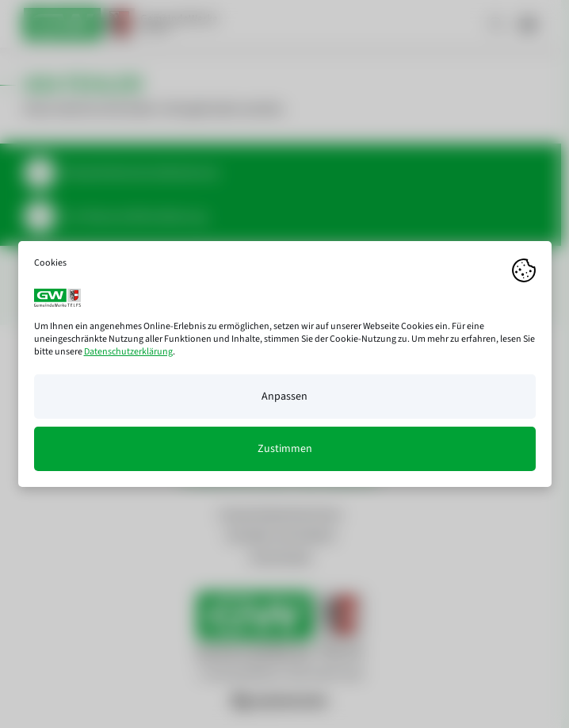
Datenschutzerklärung (128, 352)
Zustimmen (285, 449)
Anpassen (284, 397)
